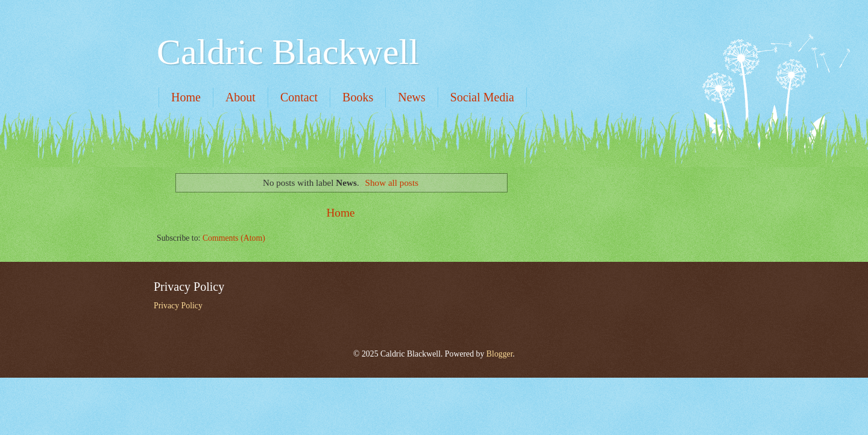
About (241, 97)
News (412, 97)
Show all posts (392, 183)
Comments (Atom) (234, 238)
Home (186, 97)
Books (358, 97)
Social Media (482, 97)
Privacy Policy (178, 306)
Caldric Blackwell (288, 52)
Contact (299, 97)
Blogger (500, 354)
